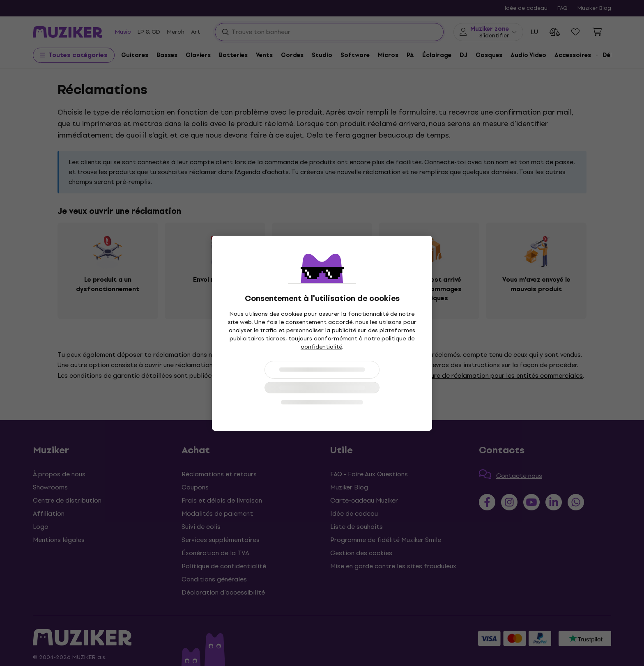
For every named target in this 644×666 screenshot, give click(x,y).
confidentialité (321, 347)
